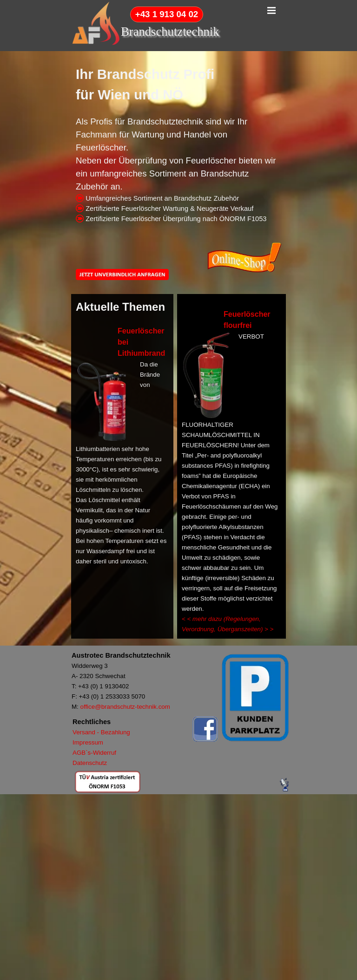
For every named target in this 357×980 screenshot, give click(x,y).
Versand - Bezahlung (101, 732)
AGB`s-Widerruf (94, 753)
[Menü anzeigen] (271, 10)
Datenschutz (90, 763)
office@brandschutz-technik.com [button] (125, 707)
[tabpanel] (178, 144)
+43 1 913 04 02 (167, 14)
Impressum (88, 742)
